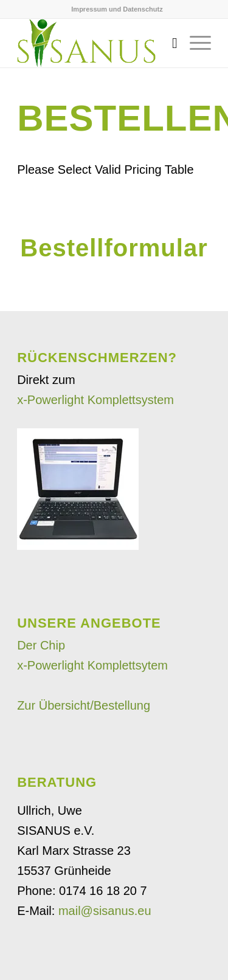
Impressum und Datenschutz (117, 9)
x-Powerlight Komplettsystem (95, 400)
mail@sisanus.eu (105, 911)
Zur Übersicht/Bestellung (84, 705)
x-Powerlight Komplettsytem (92, 665)
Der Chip (41, 645)
